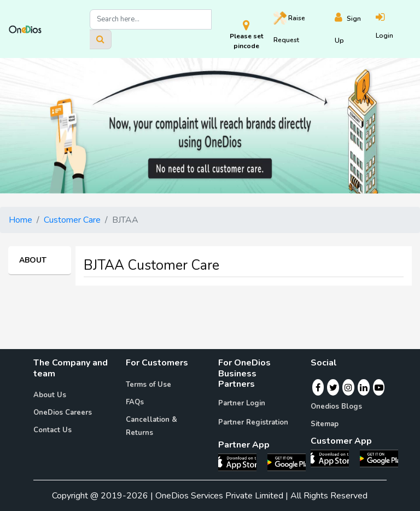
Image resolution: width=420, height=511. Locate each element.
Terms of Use (148, 385)
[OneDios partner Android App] (287, 462)
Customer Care (72, 220)
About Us (50, 395)
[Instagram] (348, 387)
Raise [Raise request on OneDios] (289, 28)
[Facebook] (318, 387)
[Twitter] (333, 387)
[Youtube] (379, 387)
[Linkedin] (364, 387)
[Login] (393, 29)
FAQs (135, 402)
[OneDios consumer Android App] (379, 458)
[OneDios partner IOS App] (242, 462)
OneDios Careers (63, 413)
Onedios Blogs (336, 407)
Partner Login (242, 403)
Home (21, 220)
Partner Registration (253, 422)
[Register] (355, 29)
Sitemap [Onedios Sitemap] (325, 424)
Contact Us (52, 430)
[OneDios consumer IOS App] (334, 458)
